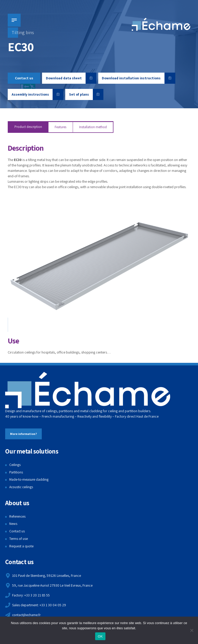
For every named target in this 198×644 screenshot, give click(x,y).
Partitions (16, 472)
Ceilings (15, 465)
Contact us (17, 531)
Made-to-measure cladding (29, 480)
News (13, 524)
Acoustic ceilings (22, 487)
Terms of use (19, 539)
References (18, 517)
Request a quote (21, 546)
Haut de (142, 417)
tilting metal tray (40, 160)
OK (100, 636)
